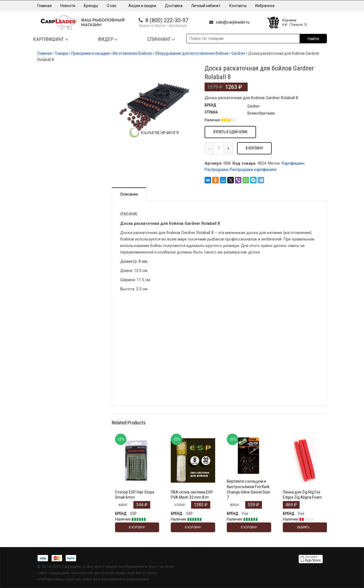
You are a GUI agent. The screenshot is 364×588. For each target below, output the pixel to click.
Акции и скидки (142, 6)
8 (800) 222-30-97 (167, 20)
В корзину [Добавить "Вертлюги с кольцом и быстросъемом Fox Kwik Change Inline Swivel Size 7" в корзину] (249, 527)
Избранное (265, 6)
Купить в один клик (230, 132)
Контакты (238, 6)
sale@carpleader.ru (233, 22)
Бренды (91, 6)
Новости (68, 6)
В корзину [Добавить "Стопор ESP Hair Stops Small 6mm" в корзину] (137, 527)
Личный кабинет (206, 6)
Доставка (174, 6)
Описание (129, 194)
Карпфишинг (293, 163)
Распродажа (216, 170)
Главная (45, 6)
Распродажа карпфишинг (253, 170)
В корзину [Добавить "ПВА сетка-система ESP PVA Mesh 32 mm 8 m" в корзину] (193, 527)
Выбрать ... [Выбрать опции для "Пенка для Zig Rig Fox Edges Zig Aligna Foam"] (305, 527)
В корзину (254, 148)
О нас (113, 6)
